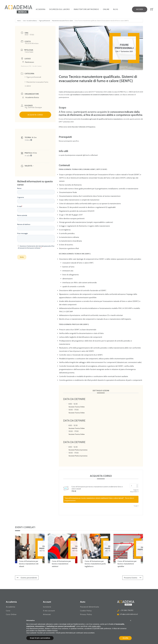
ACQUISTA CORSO (35, 115)
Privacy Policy (86, 614)
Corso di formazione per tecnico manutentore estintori (61, 564)
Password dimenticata (90, 607)
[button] (131, 620)
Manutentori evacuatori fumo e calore (63, 21)
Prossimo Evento (132, 578)
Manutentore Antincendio (86, 9)
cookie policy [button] (96, 626)
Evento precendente (27, 578)
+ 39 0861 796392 (127, 610)
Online (106, 9)
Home (19, 21)
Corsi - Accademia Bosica (30, 21)
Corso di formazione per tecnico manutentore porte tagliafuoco (95, 564)
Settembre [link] (100, 92)
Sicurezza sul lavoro (60, 9)
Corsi (8, 611)
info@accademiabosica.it (129, 614)
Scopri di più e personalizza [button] (40, 638)
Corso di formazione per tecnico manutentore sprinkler (127, 564)
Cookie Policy (86, 611)
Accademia (41, 9)
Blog (116, 9)
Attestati (47, 614)
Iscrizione (47, 607)
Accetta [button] (125, 638)
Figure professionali (44, 21)
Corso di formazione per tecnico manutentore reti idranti (29, 564)
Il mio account (49, 611)
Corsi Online (11, 614)
